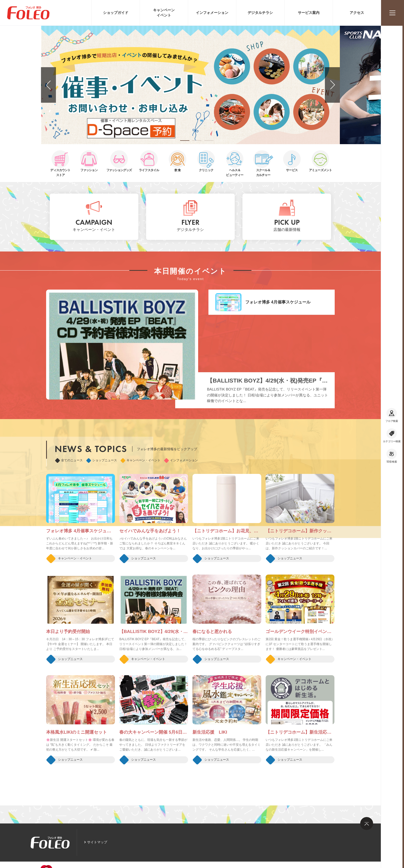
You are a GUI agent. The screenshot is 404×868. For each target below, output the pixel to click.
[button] (185, 141)
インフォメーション (181, 460)
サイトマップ (97, 842)
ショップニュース (102, 460)
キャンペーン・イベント (141, 460)
